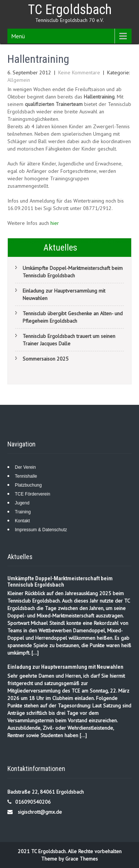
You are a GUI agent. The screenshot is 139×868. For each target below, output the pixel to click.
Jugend (22, 503)
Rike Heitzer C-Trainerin (105, 242)
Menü (18, 36)
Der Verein (25, 467)
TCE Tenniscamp (25, 242)
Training (23, 512)
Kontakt (22, 521)
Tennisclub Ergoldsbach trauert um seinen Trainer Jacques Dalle (69, 340)
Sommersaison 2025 (46, 359)
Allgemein (19, 80)
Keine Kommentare (79, 72)
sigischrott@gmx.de (40, 812)
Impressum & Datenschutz (41, 530)
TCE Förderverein (32, 494)
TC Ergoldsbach (70, 10)
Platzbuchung (28, 485)
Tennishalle (26, 476)
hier (55, 223)
